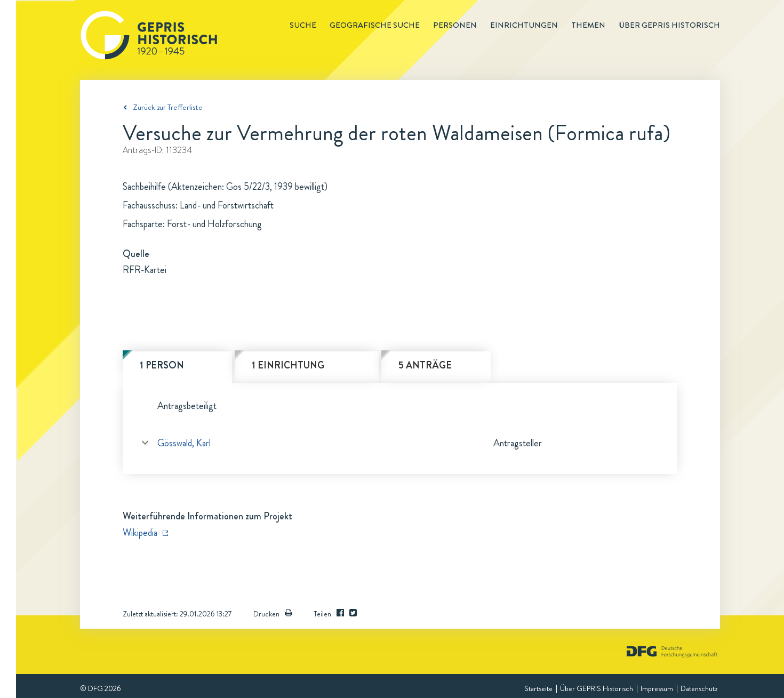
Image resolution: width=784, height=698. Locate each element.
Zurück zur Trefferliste (168, 107)
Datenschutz (699, 688)
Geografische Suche (375, 25)
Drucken (273, 614)
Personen (455, 25)
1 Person (162, 365)
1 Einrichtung (288, 365)
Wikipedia (140, 533)
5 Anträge (425, 365)
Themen (588, 25)
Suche (303, 25)
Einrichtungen (524, 25)
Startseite (538, 688)
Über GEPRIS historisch (669, 25)
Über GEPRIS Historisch (597, 688)
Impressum (657, 688)
